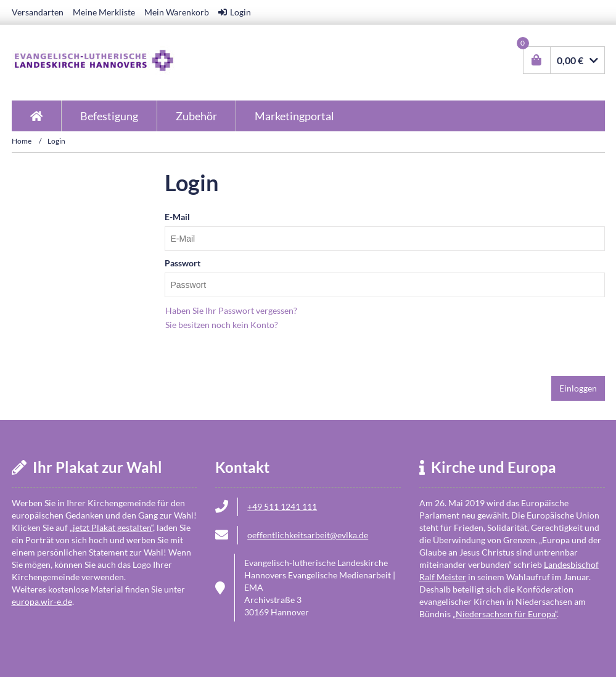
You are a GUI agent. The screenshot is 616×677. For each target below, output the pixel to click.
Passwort (183, 263)
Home (22, 141)
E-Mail (177, 217)
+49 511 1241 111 (282, 507)
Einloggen (578, 388)
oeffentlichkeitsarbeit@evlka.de (308, 535)
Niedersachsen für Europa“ (505, 614)
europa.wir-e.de (42, 601)
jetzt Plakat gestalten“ (111, 527)
